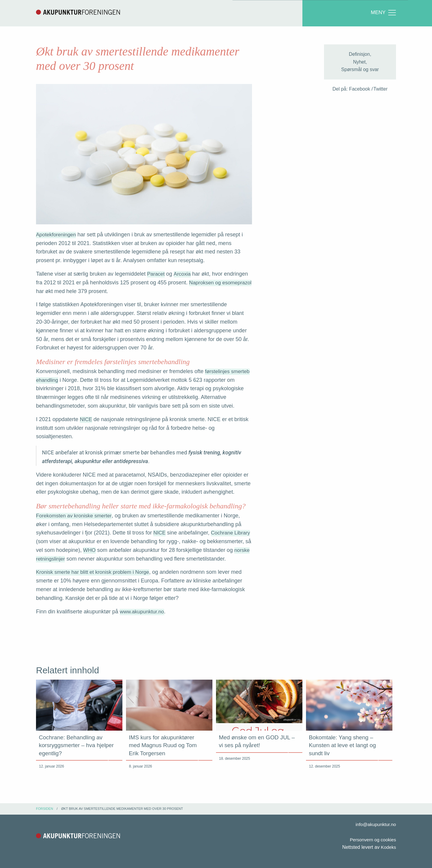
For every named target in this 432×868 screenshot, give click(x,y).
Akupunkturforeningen (78, 12)
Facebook (359, 90)
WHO (97, 551)
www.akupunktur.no (143, 612)
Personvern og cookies (372, 840)
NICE (86, 420)
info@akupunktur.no (375, 824)
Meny (383, 13)
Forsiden (45, 809)
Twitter (381, 90)
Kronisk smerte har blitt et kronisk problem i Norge (96, 573)
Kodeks (388, 847)
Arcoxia (183, 274)
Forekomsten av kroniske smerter (76, 516)
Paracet (156, 274)
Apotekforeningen (57, 235)
